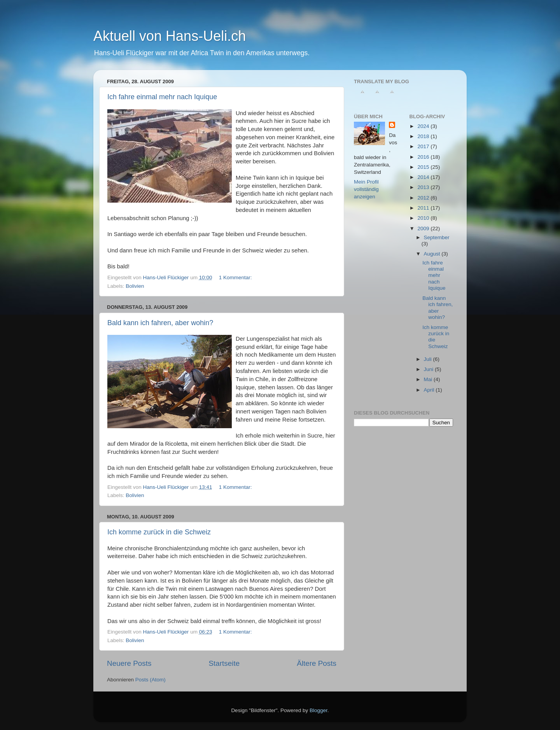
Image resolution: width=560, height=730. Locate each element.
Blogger (318, 710)
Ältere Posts (317, 663)
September (437, 237)
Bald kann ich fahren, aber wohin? (160, 323)
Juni (430, 369)
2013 (424, 187)
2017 (424, 146)
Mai (429, 379)
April (430, 390)
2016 (424, 157)
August (433, 254)
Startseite (224, 663)
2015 (424, 167)
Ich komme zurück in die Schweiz (159, 532)
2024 (424, 126)
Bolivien (135, 286)
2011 (424, 208)
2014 (424, 177)
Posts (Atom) (150, 680)
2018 (424, 136)
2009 (424, 228)
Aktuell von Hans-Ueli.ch (170, 36)
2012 (424, 198)
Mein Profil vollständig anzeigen (366, 189)
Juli (429, 359)
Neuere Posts (129, 663)
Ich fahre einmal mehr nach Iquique (162, 97)
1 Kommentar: (236, 277)
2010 (424, 218)
